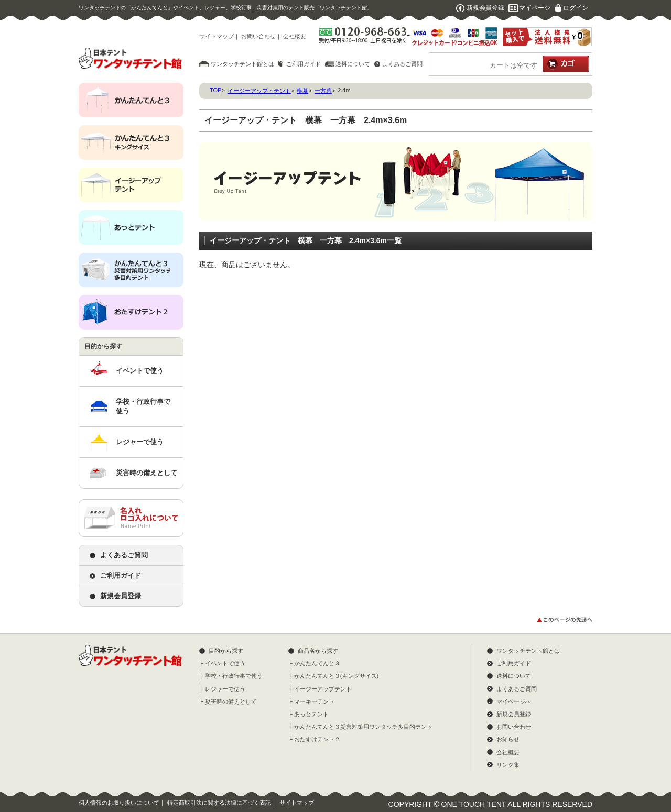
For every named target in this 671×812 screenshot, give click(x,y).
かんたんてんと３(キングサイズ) (336, 676)
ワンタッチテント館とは (242, 64)
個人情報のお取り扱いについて (119, 803)
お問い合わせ (258, 36)
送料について (353, 64)
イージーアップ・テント (259, 91)
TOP (215, 90)
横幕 (302, 91)
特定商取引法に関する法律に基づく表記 (219, 803)
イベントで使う (140, 371)
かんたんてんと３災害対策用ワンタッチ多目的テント (363, 727)
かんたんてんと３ (317, 663)
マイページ (535, 8)
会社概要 (295, 36)
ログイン (576, 8)
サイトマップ (217, 36)
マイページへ (514, 701)
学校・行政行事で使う (143, 406)
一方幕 (323, 91)
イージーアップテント (323, 689)
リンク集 (508, 765)
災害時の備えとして (147, 473)
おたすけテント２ (317, 739)
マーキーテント (314, 701)
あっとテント (311, 714)
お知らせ (508, 739)
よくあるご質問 (402, 64)
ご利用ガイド (304, 64)
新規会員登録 (485, 8)
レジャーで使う (140, 442)
